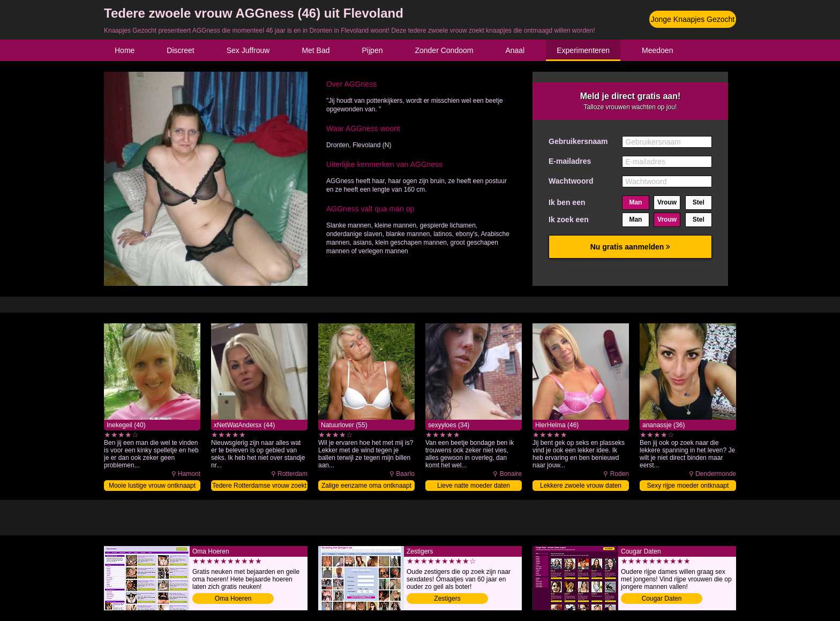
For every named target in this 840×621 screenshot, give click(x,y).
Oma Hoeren (233, 599)
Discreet (180, 50)
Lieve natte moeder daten (474, 486)
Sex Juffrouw (248, 50)
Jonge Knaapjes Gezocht (693, 19)
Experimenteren (583, 50)
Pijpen (373, 50)
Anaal (515, 50)
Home (125, 50)
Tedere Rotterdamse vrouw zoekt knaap (259, 486)
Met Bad (316, 50)
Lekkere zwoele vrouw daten (581, 486)
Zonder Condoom (444, 50)
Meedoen (657, 50)
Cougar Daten (662, 599)
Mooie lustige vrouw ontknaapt (152, 486)
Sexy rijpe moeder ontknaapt (688, 486)
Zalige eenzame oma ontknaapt (366, 486)
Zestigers (447, 599)
